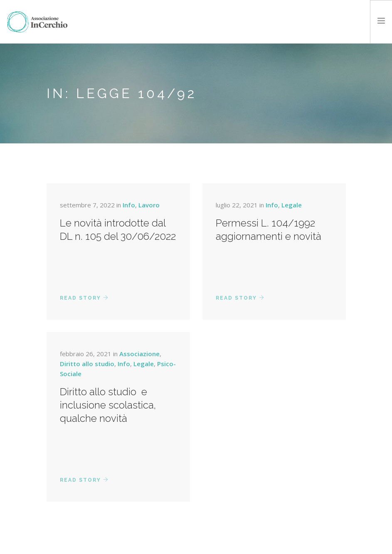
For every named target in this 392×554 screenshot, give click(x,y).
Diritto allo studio (87, 364)
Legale (292, 205)
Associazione (139, 354)
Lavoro (149, 205)
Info (129, 205)
